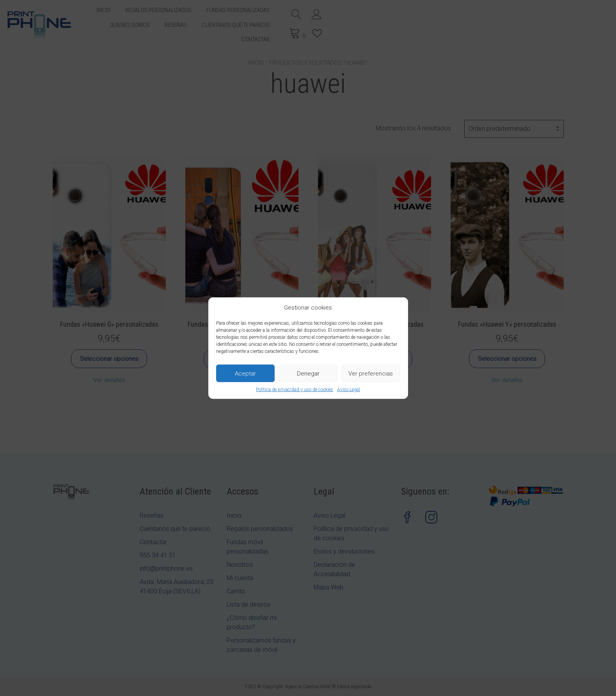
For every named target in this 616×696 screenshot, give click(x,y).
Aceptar (245, 373)
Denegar (308, 373)
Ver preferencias (371, 373)
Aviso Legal (349, 390)
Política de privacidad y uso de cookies (295, 390)
